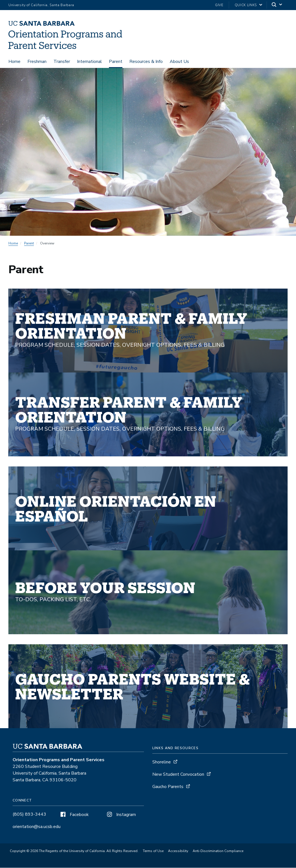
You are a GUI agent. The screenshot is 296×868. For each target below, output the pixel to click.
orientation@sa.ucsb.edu (37, 827)
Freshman (37, 62)
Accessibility (178, 852)
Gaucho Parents (168, 787)
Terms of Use (153, 852)
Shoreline (162, 763)
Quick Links (246, 5)
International (89, 62)
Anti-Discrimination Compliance (218, 852)
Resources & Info (146, 62)
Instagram (121, 815)
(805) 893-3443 (29, 815)
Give (219, 5)
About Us (179, 62)
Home (14, 62)
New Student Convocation (178, 775)
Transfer (62, 62)
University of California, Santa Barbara (41, 5)
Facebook (74, 815)
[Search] (277, 5)
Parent (116, 62)
